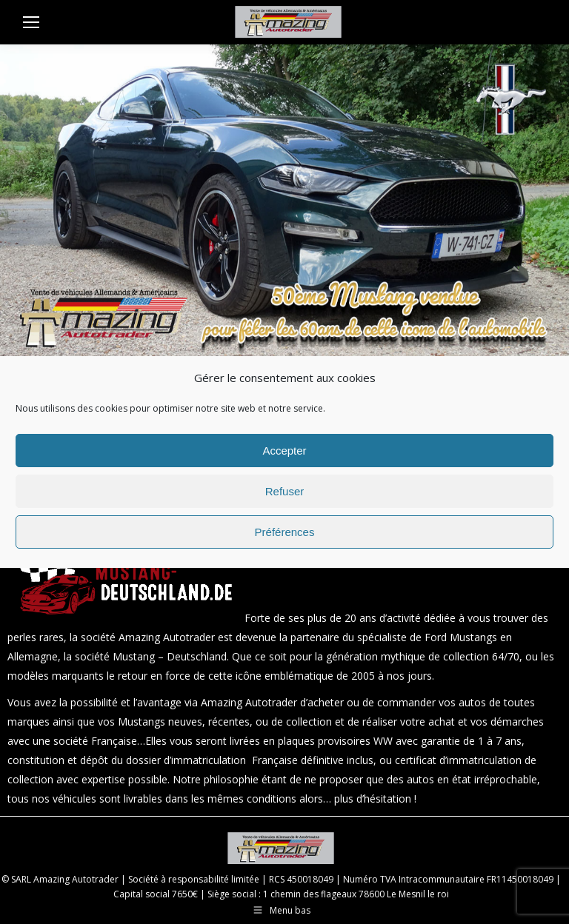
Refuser (285, 491)
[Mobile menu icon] (31, 22)
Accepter (284, 451)
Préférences (285, 532)
